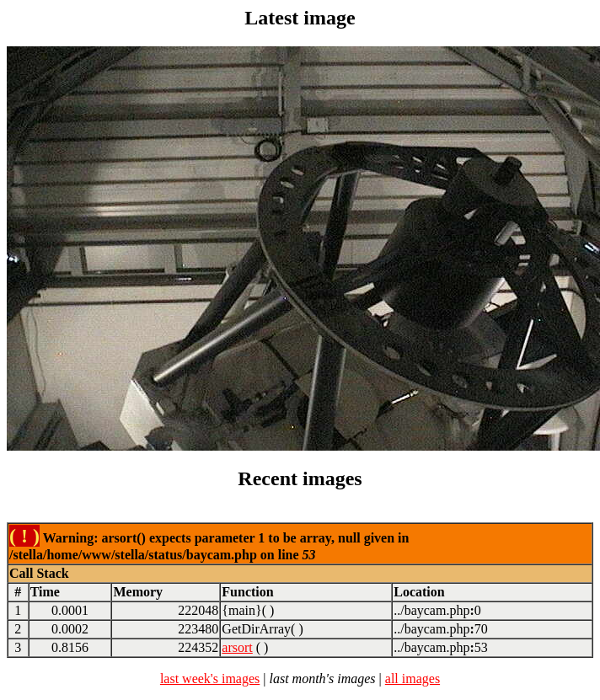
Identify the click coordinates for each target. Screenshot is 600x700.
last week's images (210, 679)
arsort (237, 647)
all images (412, 679)
